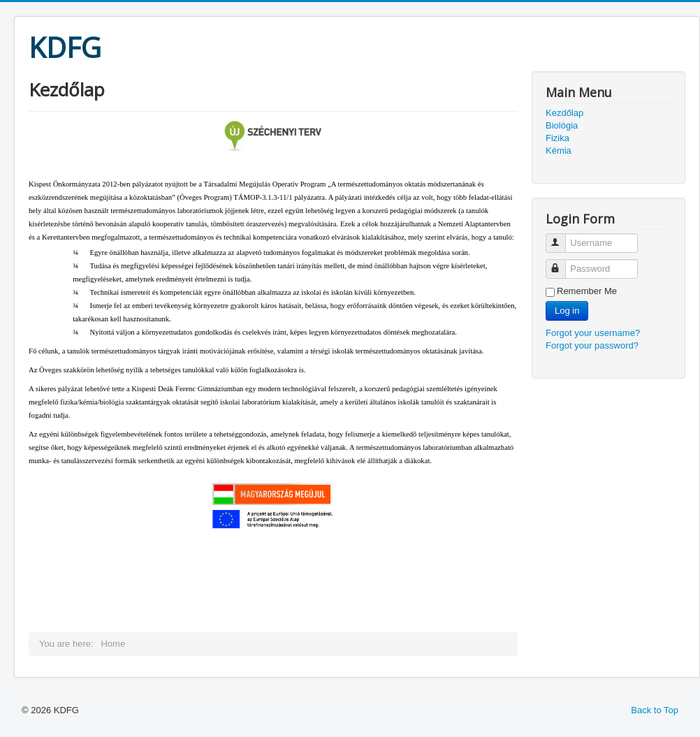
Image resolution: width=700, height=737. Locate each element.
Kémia (559, 151)
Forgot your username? (593, 333)
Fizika (557, 138)
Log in (567, 311)
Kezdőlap (564, 113)
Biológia (562, 125)
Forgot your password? (592, 345)
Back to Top (655, 710)
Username (562, 237)
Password (562, 263)
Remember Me (587, 291)
